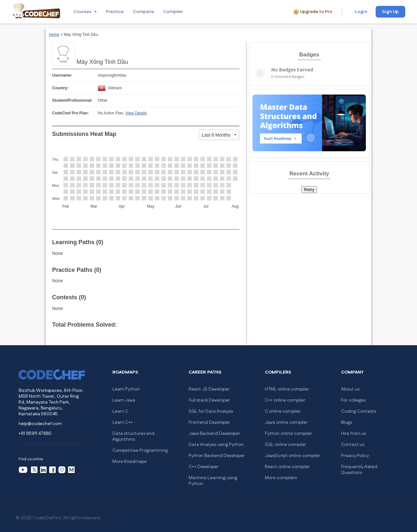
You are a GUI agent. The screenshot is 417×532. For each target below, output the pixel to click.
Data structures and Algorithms (133, 436)
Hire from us (353, 434)
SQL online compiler (286, 445)
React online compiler (287, 467)
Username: (62, 75)
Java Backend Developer (214, 434)
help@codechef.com (40, 424)
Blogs (346, 422)
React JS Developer (209, 389)
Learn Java (124, 400)
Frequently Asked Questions (359, 470)
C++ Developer (204, 467)
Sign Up (390, 12)
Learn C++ (123, 422)
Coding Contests (359, 411)
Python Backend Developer (217, 456)
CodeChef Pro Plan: (71, 113)
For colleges (353, 400)
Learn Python (126, 389)
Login (361, 12)
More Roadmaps (129, 462)
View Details (136, 113)
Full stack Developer (209, 400)
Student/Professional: (72, 100)
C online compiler (283, 411)
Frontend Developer (209, 422)
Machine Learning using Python (213, 481)
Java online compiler (286, 422)
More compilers (281, 478)
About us (350, 389)
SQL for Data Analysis (211, 411)
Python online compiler (288, 434)
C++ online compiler (285, 400)
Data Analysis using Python (216, 445)
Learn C (120, 411)
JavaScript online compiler (293, 456)
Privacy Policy (355, 456)
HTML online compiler (287, 389)
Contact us (353, 445)
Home (54, 35)
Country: (60, 88)
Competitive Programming (140, 451)
